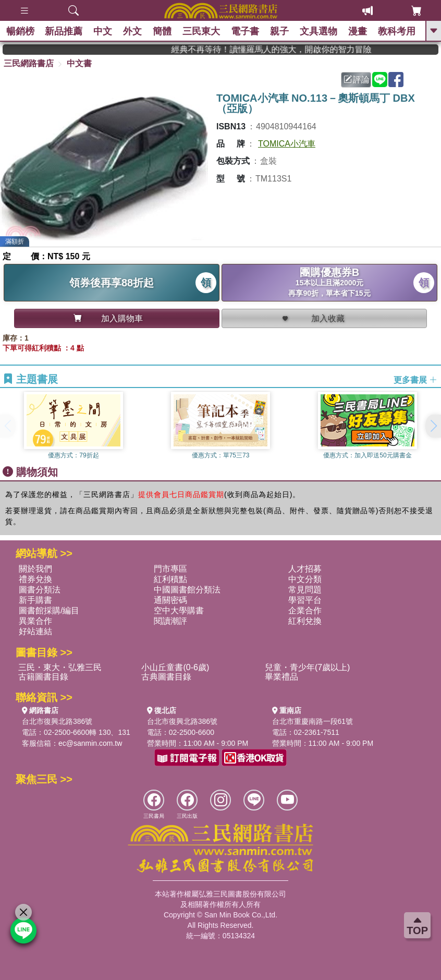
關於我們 (35, 569)
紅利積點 (170, 579)
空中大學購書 (179, 610)
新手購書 (35, 600)
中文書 (79, 63)
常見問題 (305, 590)
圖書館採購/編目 (49, 610)
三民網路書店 (29, 63)
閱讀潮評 (170, 621)
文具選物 (320, 31)
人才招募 (305, 569)
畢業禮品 (281, 677)
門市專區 (170, 569)
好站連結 (35, 631)
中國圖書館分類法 (187, 590)
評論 (357, 80)
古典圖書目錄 (166, 677)
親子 (281, 31)
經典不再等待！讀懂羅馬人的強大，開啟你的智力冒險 (291, 49)
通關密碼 (170, 600)
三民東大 (203, 31)
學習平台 (305, 600)
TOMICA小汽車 (287, 144)
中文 (105, 31)
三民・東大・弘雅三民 (60, 667)
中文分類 (305, 579)
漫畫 (359, 31)
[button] (433, 426)
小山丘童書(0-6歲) (175, 667)
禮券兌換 (35, 579)
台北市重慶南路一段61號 (313, 721)
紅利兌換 (305, 621)
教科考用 (398, 31)
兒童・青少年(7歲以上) (308, 667)
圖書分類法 (40, 590)
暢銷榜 (22, 31)
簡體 (164, 31)
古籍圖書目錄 (43, 677)
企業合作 (305, 610)
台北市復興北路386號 (57, 721)
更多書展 (415, 379)
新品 (66, 31)
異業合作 (35, 621)
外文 (134, 31)
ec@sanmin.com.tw (90, 743)
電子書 (247, 31)
